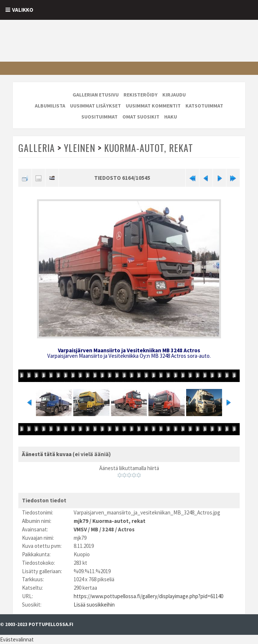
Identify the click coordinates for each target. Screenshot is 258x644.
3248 (108, 529)
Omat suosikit (141, 117)
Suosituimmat (99, 117)
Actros (126, 529)
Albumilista (50, 106)
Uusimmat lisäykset (95, 106)
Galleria (37, 148)
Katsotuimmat (204, 106)
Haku (171, 117)
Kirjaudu (174, 95)
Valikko (23, 10)
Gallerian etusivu (96, 95)
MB (95, 529)
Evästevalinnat (17, 639)
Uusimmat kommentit (153, 106)
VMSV (80, 529)
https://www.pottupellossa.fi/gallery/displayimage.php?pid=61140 (148, 596)
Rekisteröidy (141, 95)
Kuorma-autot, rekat (149, 148)
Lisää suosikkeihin (94, 605)
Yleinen (80, 148)
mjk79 (81, 521)
